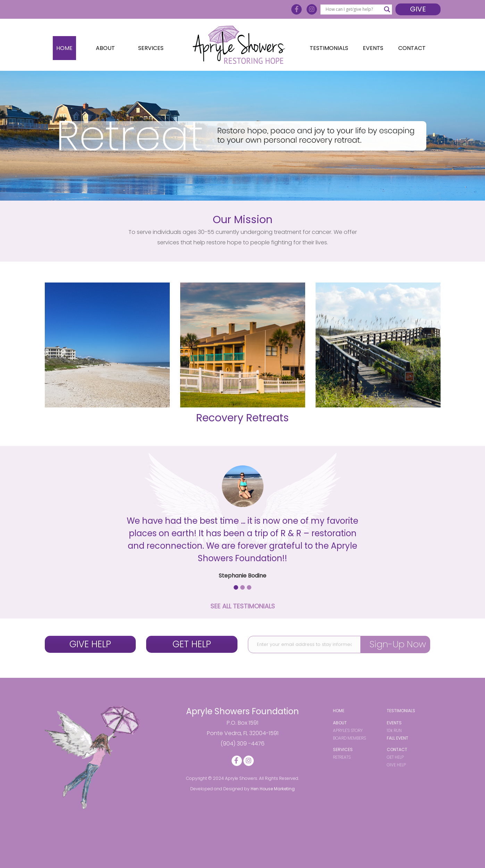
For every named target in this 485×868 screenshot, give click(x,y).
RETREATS (342, 757)
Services (151, 48)
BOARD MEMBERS (349, 738)
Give (418, 9)
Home (64, 48)
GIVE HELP (90, 644)
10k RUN (394, 730)
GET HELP (192, 644)
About (105, 48)
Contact (412, 48)
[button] (236, 587)
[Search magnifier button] (387, 9)
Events (373, 48)
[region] (242, 136)
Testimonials (329, 48)
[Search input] (353, 9)
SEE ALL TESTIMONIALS (243, 606)
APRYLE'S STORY (348, 730)
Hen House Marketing (273, 789)
